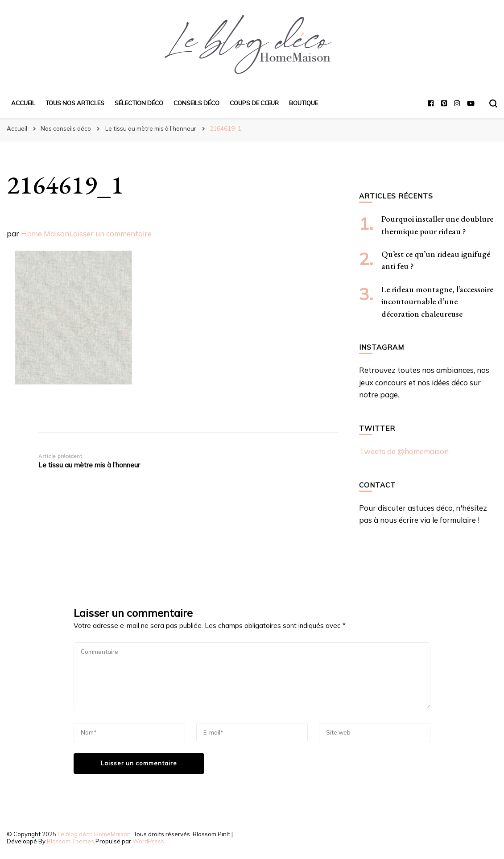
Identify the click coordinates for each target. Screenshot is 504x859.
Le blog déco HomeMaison (94, 834)
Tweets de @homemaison (404, 451)
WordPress (148, 841)
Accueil (23, 103)
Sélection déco (139, 103)
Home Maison (45, 233)
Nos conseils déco (66, 128)
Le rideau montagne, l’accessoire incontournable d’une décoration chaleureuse (437, 301)
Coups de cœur (254, 103)
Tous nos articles (75, 103)
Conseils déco (196, 103)
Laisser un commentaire (110, 233)
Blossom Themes (70, 841)
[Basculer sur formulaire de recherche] (493, 103)
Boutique (304, 103)
